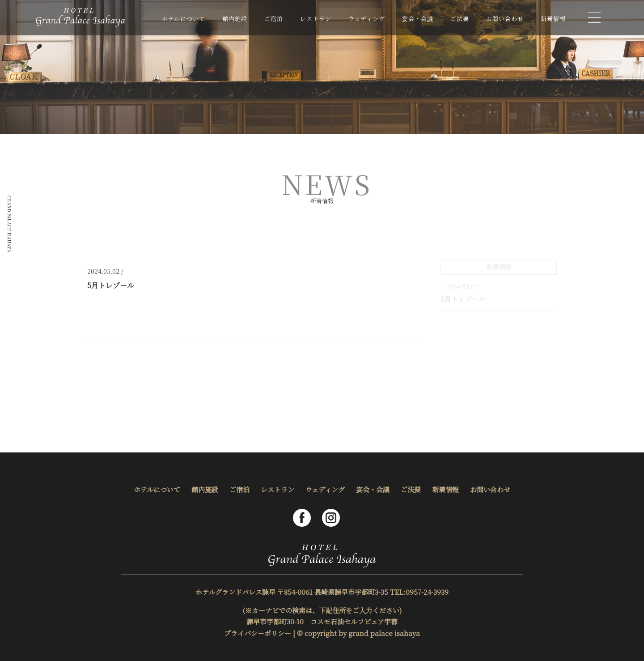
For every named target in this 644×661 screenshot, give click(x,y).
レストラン (316, 19)
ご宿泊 (274, 19)
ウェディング (367, 19)
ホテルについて (184, 19)
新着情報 (553, 19)
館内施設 (235, 19)
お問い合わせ (505, 19)
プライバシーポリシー (258, 633)
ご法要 (460, 19)
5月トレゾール (463, 299)
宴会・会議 (418, 19)
